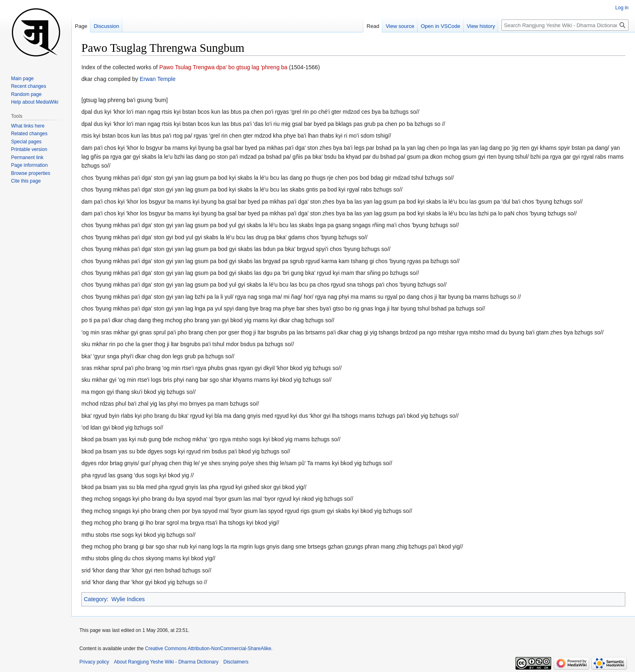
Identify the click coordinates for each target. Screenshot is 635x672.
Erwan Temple (158, 79)
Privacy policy (94, 662)
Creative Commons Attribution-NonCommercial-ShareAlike (208, 649)
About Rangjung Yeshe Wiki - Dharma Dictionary (166, 662)
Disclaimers (236, 662)
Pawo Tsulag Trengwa (187, 67)
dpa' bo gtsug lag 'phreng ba (252, 67)
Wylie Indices (128, 599)
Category (95, 599)
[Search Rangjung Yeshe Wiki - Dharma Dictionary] (565, 25)
